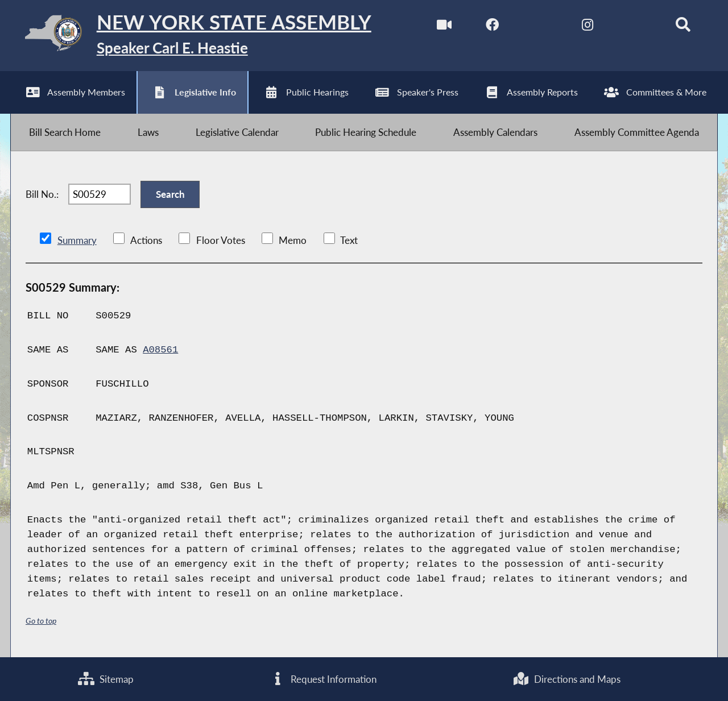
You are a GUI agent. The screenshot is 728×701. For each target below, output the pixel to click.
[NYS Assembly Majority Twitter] (540, 28)
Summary (77, 240)
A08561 (160, 350)
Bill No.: (42, 194)
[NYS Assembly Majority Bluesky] (635, 28)
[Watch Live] (444, 28)
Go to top (41, 621)
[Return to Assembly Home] (191, 36)
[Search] (683, 28)
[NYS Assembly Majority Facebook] (492, 28)
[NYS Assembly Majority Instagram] (587, 28)
